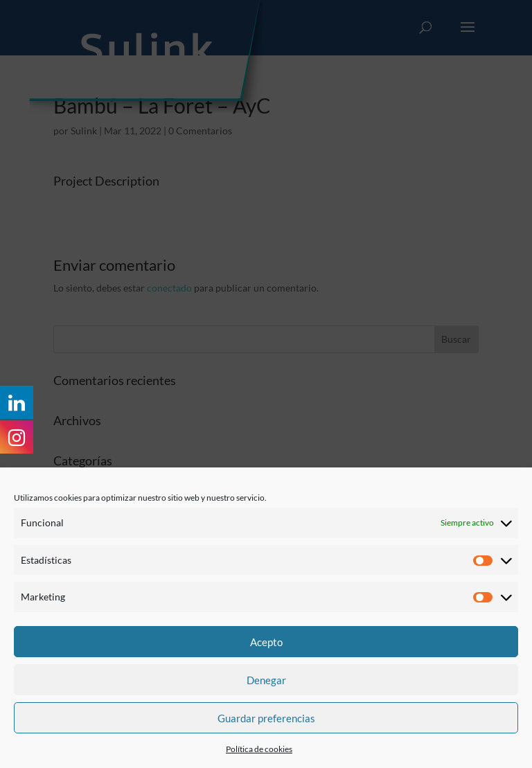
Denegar (266, 680)
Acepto (266, 642)
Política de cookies (259, 749)
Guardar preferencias (266, 718)
